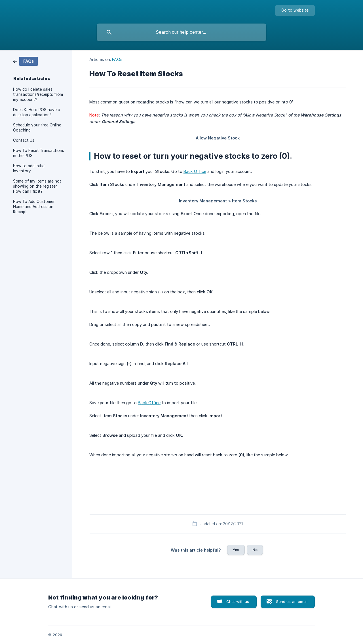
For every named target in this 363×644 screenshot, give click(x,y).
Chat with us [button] (238, 601)
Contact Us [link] (24, 140)
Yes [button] (236, 550)
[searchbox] (181, 32)
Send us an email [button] (292, 601)
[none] (295, 10)
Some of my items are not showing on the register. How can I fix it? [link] (37, 186)
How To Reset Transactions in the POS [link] (39, 153)
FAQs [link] (117, 59)
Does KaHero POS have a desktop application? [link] (37, 112)
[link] (25, 61)
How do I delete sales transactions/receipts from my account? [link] (38, 94)
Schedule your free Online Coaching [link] (37, 128)
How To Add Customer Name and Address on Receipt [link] (34, 207)
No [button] (255, 550)
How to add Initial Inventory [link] (29, 168)
